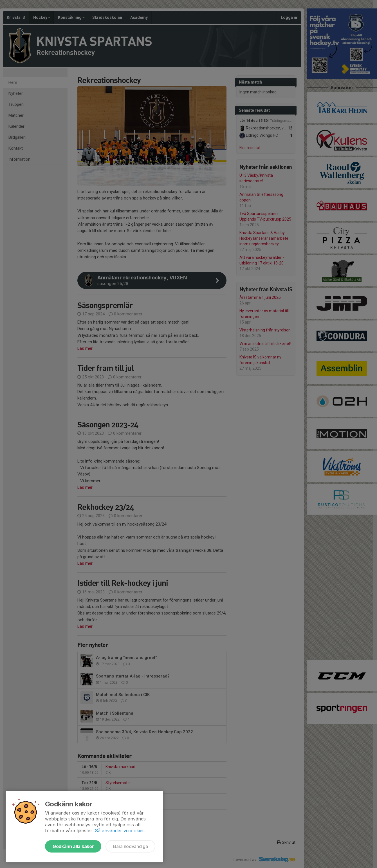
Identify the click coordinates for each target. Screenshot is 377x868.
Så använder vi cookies (120, 831)
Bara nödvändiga (130, 846)
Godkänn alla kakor (73, 846)
